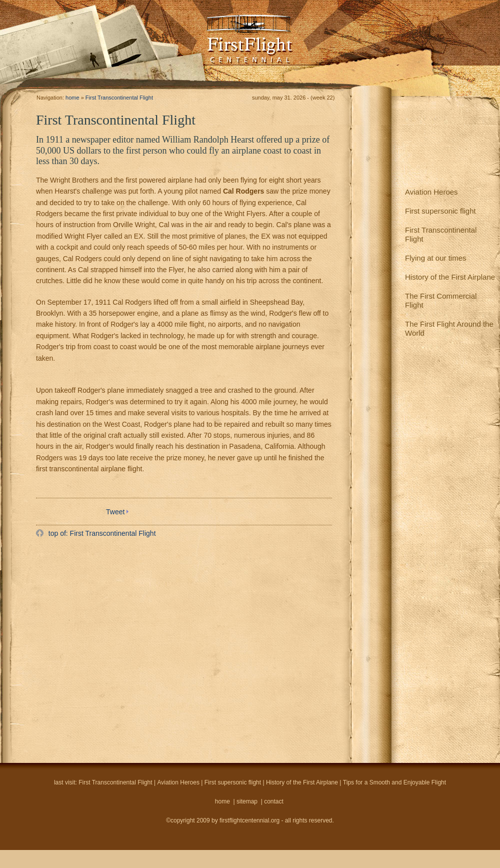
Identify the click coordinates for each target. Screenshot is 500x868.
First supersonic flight (440, 211)
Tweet (115, 512)
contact (274, 801)
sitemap (247, 801)
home (72, 98)
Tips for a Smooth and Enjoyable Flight (394, 782)
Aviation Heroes (431, 192)
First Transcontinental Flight (441, 234)
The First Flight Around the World (449, 328)
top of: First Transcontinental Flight (101, 533)
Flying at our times (436, 258)
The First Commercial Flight (441, 300)
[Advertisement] (94, 647)
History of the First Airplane (450, 277)
